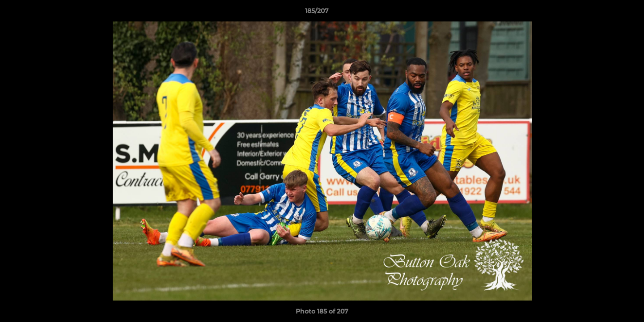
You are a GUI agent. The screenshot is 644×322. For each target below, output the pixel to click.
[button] (606, 13)
